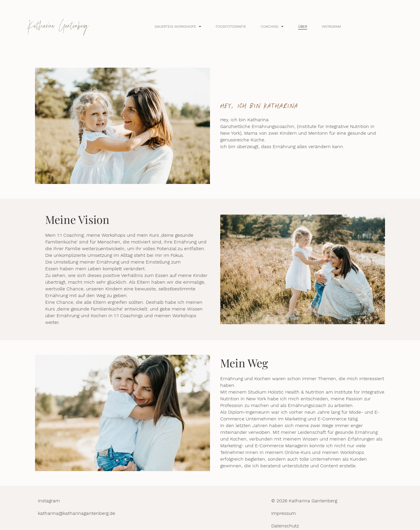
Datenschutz (285, 526)
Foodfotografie (231, 27)
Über (303, 27)
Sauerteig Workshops (178, 27)
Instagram (331, 27)
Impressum (283, 513)
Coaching (272, 27)
